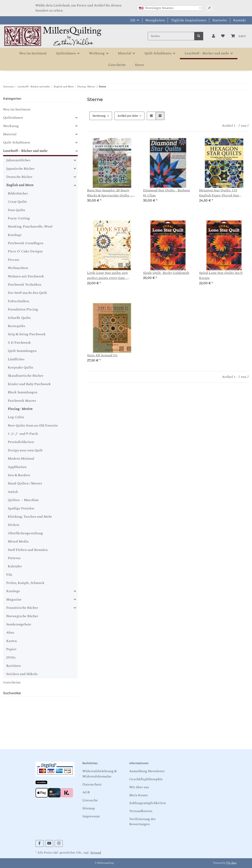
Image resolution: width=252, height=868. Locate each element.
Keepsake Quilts (20, 367)
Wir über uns (139, 787)
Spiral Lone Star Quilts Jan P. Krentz (221, 275)
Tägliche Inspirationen (189, 20)
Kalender (15, 566)
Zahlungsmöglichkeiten (147, 803)
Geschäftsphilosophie (146, 779)
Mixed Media (18, 541)
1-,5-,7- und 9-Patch (23, 434)
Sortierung (99, 116)
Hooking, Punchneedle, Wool (30, 226)
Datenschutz (92, 784)
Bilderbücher (18, 193)
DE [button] (133, 20)
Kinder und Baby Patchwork (29, 384)
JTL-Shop (231, 863)
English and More (20, 185)
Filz (9, 575)
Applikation (17, 467)
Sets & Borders (19, 475)
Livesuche (90, 800)
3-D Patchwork (19, 343)
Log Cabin (16, 417)
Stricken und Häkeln (22, 674)
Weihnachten (18, 268)
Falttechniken (18, 301)
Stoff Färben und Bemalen (28, 550)
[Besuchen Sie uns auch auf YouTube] (49, 843)
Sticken (13, 525)
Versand (96, 853)
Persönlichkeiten (21, 442)
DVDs (11, 658)
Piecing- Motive (20, 409)
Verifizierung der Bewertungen (142, 822)
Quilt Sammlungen (22, 351)
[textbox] (170, 8)
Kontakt (240, 20)
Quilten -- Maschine (23, 500)
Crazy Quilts (17, 202)
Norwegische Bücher (22, 616)
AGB (86, 792)
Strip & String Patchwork (27, 334)
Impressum (91, 816)
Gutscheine (12, 682)
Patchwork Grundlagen (26, 243)
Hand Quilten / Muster (25, 483)
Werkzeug (11, 126)
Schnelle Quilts (19, 318)
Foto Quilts (16, 210)
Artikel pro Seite (128, 116)
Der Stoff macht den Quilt (27, 293)
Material (10, 134)
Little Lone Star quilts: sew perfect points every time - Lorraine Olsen (107, 276)
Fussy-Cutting (19, 218)
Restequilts (16, 326)
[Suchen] (171, 36)
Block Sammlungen (23, 392)
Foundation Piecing (23, 309)
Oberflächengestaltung (25, 533)
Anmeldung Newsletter (147, 771)
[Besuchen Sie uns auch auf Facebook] (40, 843)
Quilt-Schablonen (17, 143)
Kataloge (15, 235)
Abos (10, 633)
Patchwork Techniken (24, 285)
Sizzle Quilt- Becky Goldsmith (166, 273)
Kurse (140, 65)
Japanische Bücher (20, 169)
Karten (12, 641)
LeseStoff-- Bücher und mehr (25, 151)
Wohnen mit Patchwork (26, 276)
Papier (11, 649)
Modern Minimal (21, 459)
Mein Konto (138, 795)
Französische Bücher (22, 608)
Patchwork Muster (22, 401)
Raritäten (13, 666)
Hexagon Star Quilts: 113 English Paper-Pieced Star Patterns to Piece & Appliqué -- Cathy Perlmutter (223, 193)
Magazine (14, 600)
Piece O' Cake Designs (25, 251)
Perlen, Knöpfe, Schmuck (25, 583)
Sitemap (89, 808)
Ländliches (16, 359)
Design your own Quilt (25, 450)
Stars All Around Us (102, 355)
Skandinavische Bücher (26, 376)
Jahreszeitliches (18, 160)
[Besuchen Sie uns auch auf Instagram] (59, 843)
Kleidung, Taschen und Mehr (30, 517)
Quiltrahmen (13, 118)
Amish (13, 492)
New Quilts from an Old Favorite (33, 425)
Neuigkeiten (155, 20)
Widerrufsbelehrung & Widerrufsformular (100, 774)
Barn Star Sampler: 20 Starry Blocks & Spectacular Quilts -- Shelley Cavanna (110, 193)
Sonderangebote (19, 624)
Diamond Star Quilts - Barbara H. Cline (167, 193)
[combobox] (170, 8)
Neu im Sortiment (17, 109)
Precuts (14, 260)
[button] (213, 36)
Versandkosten (141, 811)
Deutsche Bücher (19, 177)
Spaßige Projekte (21, 508)
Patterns (14, 558)
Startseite (220, 20)
